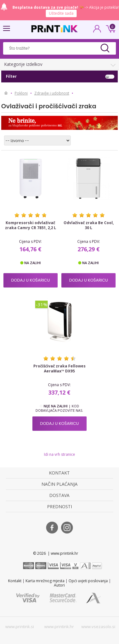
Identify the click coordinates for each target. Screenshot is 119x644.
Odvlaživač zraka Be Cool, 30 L (89, 225)
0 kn (110, 28)
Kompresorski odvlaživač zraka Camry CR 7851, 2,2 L (31, 225)
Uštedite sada (61, 13)
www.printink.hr (59, 627)
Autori (59, 585)
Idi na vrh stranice (60, 454)
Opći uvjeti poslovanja (88, 581)
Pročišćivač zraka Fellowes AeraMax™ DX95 (60, 369)
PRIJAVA (97, 31)
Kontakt (15, 581)
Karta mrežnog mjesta (45, 581)
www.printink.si (20, 627)
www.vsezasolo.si (98, 627)
